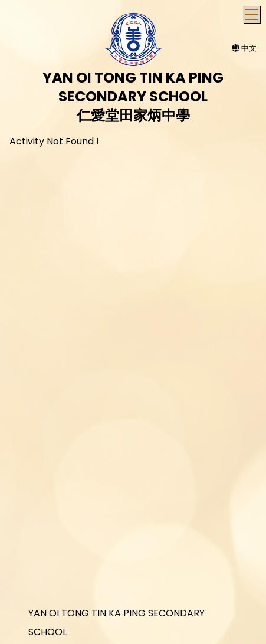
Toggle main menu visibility (253, 13)
